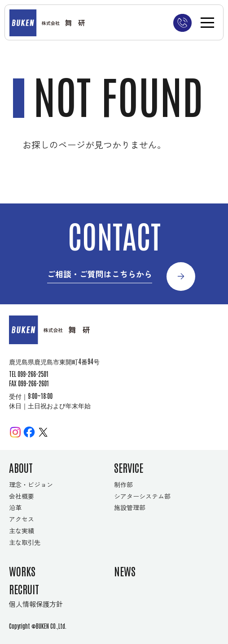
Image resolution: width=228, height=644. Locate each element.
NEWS (125, 571)
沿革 (15, 507)
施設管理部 (130, 507)
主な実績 (22, 531)
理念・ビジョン (31, 484)
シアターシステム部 (142, 496)
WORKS (22, 571)
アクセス (22, 519)
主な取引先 (25, 542)
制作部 (123, 484)
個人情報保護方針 (36, 604)
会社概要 (22, 496)
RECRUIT (24, 589)
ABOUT (21, 467)
